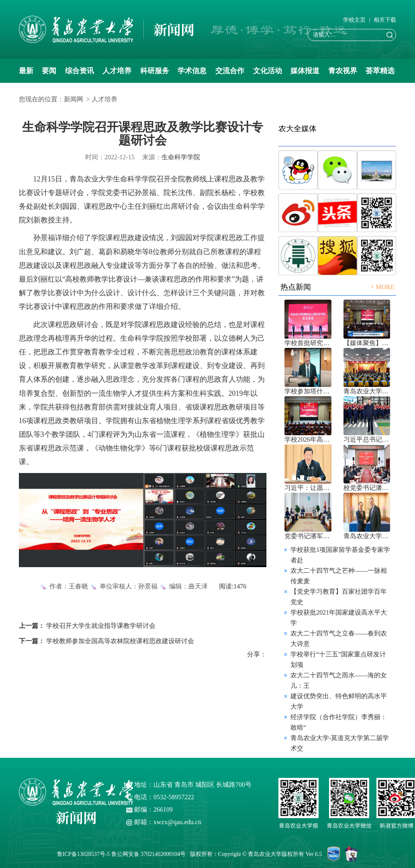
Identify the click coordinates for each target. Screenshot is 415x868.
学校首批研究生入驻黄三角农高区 (308, 343)
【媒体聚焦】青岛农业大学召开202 (367, 343)
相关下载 (385, 20)
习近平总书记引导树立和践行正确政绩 (367, 439)
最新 (26, 71)
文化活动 (268, 71)
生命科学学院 (181, 157)
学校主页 (354, 20)
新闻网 (74, 99)
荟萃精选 (380, 71)
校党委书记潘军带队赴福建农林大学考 (367, 488)
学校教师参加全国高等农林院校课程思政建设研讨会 (120, 641)
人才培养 (117, 71)
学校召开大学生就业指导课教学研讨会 (101, 626)
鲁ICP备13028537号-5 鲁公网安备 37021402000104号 (123, 854)
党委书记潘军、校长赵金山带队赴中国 (308, 536)
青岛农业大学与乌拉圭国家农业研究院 (367, 536)
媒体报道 (305, 71)
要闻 (49, 71)
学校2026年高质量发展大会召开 (308, 439)
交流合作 (230, 71)
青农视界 (343, 71)
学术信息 (192, 71)
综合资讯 (80, 71)
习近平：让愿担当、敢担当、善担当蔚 (308, 488)
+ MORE (382, 287)
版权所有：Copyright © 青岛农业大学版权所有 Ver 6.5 (259, 854)
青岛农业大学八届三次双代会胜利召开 (367, 391)
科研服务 (155, 71)
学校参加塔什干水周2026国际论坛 (308, 391)
